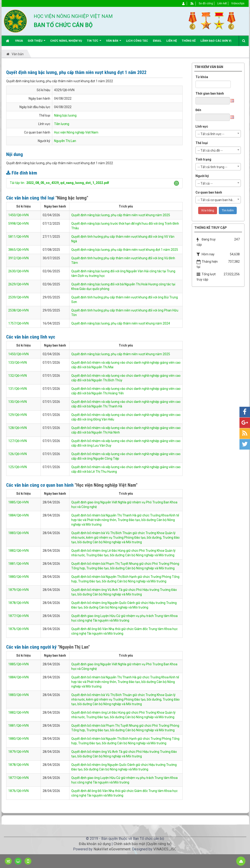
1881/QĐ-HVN (18, 564)
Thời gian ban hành (210, 93)
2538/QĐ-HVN (18, 310)
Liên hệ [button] (172, 41)
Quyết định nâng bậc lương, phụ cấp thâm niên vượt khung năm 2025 (121, 215)
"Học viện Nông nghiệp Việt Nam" (106, 485)
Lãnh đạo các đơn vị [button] (216, 41)
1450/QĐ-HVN (18, 215)
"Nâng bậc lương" (72, 198)
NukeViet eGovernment (112, 849)
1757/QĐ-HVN (18, 323)
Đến (198, 110)
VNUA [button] (19, 41)
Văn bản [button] (114, 42)
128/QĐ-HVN (18, 428)
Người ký (202, 176)
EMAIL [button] (157, 41)
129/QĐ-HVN (18, 415)
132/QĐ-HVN (18, 376)
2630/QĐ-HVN (18, 271)
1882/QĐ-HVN (18, 551)
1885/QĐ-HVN (18, 502)
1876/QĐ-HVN (18, 629)
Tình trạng (203, 159)
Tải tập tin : (59, 183)
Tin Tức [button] (94, 42)
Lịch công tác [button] (137, 41)
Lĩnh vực (202, 126)
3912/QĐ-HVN (18, 258)
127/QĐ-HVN (18, 441)
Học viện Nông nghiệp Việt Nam (76, 132)
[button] (176, 183)
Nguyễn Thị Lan (65, 141)
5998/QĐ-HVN (18, 224)
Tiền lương (62, 124)
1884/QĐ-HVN (18, 515)
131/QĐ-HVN (18, 389)
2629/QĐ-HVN (18, 284)
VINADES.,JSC (165, 849)
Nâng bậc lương (65, 115)
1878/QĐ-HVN (18, 603)
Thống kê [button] (189, 41)
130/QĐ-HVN (18, 402)
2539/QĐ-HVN (18, 297)
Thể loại (202, 143)
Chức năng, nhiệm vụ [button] (66, 41)
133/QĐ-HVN (18, 363)
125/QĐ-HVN (18, 467)
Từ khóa (202, 77)
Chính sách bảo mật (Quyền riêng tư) (143, 844)
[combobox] (218, 134)
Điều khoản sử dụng (95, 844)
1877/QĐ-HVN (18, 616)
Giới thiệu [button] (37, 42)
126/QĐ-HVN (18, 454)
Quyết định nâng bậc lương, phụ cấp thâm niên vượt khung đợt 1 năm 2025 (125, 250)
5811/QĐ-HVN (18, 237)
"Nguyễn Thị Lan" (74, 647)
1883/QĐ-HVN (18, 533)
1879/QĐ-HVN (18, 590)
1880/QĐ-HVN (18, 577)
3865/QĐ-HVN (18, 250)
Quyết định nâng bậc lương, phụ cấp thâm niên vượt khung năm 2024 (121, 323)
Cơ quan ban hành (209, 192)
